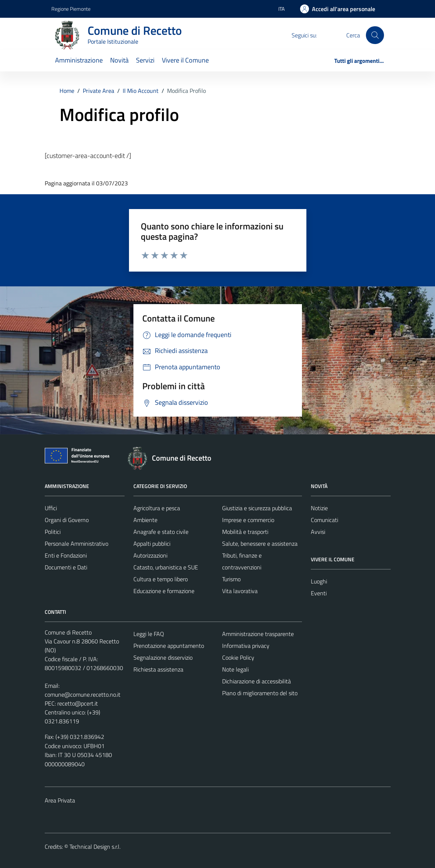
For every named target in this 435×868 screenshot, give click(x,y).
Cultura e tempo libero (161, 579)
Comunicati (324, 520)
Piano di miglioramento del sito (260, 693)
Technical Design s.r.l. (95, 847)
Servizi (145, 60)
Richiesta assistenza (158, 669)
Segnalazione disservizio (163, 657)
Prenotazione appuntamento (169, 646)
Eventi (319, 593)
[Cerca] (375, 35)
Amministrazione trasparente (258, 634)
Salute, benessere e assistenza (260, 544)
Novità (119, 60)
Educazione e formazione (164, 591)
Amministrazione (79, 60)
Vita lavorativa (240, 591)
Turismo (231, 579)
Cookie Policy (238, 657)
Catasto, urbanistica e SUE (166, 567)
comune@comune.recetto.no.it (83, 694)
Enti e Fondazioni (66, 555)
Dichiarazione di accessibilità (256, 681)
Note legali (235, 669)
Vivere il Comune (185, 60)
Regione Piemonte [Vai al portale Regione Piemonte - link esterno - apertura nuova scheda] (71, 9)
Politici (53, 532)
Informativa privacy (246, 646)
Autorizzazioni (150, 555)
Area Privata (60, 800)
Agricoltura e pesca (157, 508)
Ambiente (145, 520)
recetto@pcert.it (78, 703)
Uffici (51, 508)
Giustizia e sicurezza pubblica (257, 508)
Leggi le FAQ (149, 634)
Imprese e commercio (248, 520)
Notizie (319, 508)
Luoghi (319, 581)
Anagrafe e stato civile (161, 532)
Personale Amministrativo (77, 544)
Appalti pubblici (152, 544)
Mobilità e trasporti (245, 532)
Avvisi (318, 532)
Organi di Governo (67, 520)
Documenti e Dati (66, 567)
